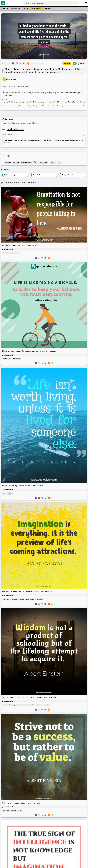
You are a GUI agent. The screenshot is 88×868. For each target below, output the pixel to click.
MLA (9, 129)
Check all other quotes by (15, 86)
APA (22, 129)
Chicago (15, 129)
